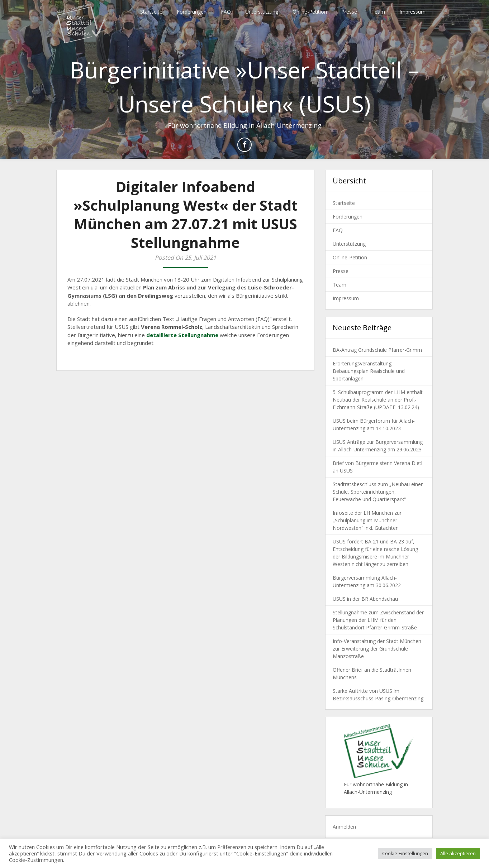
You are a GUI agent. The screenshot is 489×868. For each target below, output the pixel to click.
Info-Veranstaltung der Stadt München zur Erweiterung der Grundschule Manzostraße (377, 649)
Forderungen (192, 12)
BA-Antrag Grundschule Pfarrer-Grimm (377, 350)
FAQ (226, 12)
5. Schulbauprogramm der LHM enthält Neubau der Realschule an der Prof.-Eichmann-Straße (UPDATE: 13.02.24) (378, 400)
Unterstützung (262, 12)
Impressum (412, 12)
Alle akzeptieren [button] (458, 853)
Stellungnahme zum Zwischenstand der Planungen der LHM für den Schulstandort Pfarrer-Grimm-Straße (378, 620)
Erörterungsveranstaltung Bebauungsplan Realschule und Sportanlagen (369, 371)
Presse (349, 12)
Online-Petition (310, 12)
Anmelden (344, 827)
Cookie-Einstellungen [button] (405, 853)
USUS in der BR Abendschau (365, 599)
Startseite (151, 12)
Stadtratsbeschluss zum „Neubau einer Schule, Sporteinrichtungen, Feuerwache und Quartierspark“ (378, 492)
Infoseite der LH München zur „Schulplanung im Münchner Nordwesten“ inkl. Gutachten (367, 520)
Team (378, 12)
